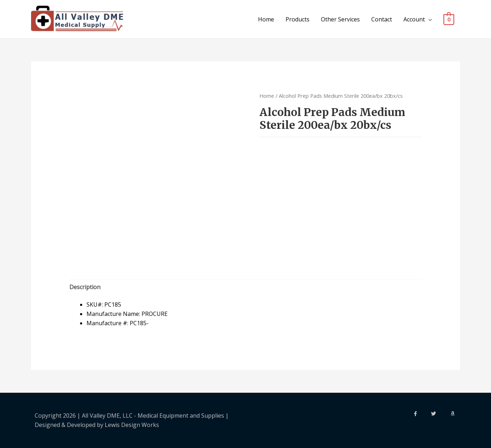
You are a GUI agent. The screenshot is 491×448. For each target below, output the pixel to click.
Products (298, 19)
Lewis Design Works (132, 425)
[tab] (85, 287)
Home (266, 19)
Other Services (341, 19)
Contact (382, 19)
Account (415, 19)
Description (85, 287)
